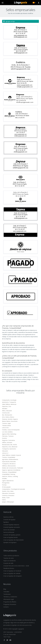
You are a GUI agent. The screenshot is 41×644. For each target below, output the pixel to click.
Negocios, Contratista (8, 440)
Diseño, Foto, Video (8, 491)
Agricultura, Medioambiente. (10, 459)
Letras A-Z (5, 453)
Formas (4, 485)
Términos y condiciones (10, 597)
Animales (5, 408)
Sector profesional (9, 532)
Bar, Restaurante (7, 415)
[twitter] (7, 640)
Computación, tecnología (9, 400)
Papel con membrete (10, 561)
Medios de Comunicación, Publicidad (13, 468)
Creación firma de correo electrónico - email (16, 566)
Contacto (6, 607)
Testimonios (7, 594)
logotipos (6, 522)
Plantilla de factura (9, 568)
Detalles (5, 478)
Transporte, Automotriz (9, 449)
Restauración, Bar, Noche (9, 445)
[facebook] (4, 640)
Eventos (5, 438)
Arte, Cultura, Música (8, 417)
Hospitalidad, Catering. (9, 474)
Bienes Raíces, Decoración (10, 421)
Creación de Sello (8, 563)
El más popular (6, 487)
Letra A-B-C (6, 428)
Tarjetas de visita (8, 558)
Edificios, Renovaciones (9, 466)
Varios (4, 500)
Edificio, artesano (7, 442)
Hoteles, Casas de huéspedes (11, 430)
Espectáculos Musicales (9, 462)
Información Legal (9, 599)
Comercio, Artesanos (8, 495)
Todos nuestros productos (11, 556)
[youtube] (10, 640)
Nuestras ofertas (8, 517)
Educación (5, 451)
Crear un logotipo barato (11, 537)
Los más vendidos (7, 432)
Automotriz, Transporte (9, 402)
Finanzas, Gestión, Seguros (10, 419)
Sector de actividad (9, 530)
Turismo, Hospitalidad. (9, 457)
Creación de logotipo (9, 520)
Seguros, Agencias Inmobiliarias (11, 470)
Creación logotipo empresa (11, 525)
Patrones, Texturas (8, 436)
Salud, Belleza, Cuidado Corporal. (12, 455)
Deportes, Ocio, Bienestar (10, 447)
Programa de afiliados (10, 602)
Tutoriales (6, 592)
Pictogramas (6, 483)
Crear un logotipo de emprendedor (14, 540)
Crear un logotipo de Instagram (13, 576)
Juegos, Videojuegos (8, 502)
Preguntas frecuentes (10, 604)
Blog (5, 589)
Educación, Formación (8, 493)
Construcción (6, 413)
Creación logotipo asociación (12, 527)
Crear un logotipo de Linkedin (12, 573)
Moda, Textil (6, 498)
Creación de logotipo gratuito (12, 535)
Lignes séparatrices (8, 481)
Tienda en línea (6, 425)
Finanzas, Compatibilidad (9, 472)
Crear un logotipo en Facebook (12, 571)
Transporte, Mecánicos (9, 464)
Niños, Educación (7, 411)
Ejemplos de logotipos (10, 542)
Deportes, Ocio (7, 406)
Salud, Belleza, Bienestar (9, 404)
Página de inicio (21, 3)
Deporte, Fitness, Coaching (10, 476)
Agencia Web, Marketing (9, 434)
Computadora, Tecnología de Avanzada (13, 489)
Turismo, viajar (6, 423)
